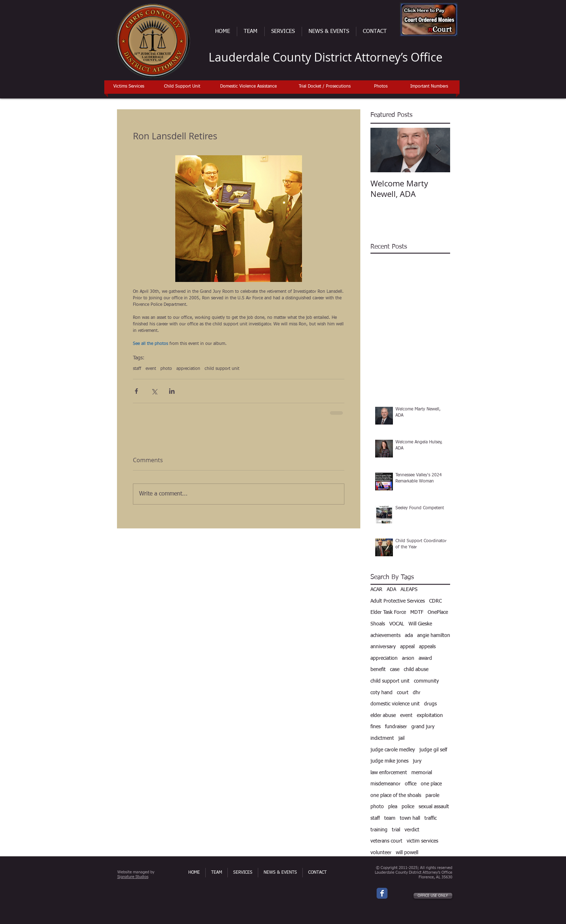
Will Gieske (420, 624)
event (151, 369)
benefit (378, 670)
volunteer (381, 853)
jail (401, 738)
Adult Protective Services (398, 601)
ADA (391, 590)
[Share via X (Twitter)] (154, 391)
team (390, 818)
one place (431, 784)
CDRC (435, 601)
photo (166, 369)
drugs (430, 704)
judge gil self (433, 750)
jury (417, 761)
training (379, 830)
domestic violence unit (395, 704)
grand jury (423, 727)
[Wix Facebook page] (382, 893)
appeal (407, 647)
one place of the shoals (396, 796)
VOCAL (397, 624)
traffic (431, 818)
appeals (427, 647)
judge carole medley (393, 750)
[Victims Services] (129, 87)
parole (432, 796)
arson (408, 658)
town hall (410, 818)
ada (409, 636)
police (408, 807)
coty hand (381, 693)
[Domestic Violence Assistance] (249, 87)
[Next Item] (439, 150)
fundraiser (396, 727)
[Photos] (381, 87)
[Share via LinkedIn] (172, 391)
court (403, 693)
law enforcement (389, 773)
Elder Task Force (388, 612)
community (426, 681)
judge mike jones (389, 761)
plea (393, 807)
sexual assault (434, 807)
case (395, 670)
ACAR (376, 590)
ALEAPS (409, 590)
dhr (417, 693)
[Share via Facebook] (136, 391)
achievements (385, 636)
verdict (412, 830)
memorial (422, 773)
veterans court (386, 841)
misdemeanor (385, 784)
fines (376, 727)
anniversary (383, 647)
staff (137, 369)
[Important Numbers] (429, 87)
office (411, 784)
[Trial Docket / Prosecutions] (325, 87)
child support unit (222, 369)
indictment (382, 738)
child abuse (416, 670)
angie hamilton (434, 636)
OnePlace (438, 612)
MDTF (417, 612)
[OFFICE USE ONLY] (433, 896)
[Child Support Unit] (182, 87)
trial (396, 830)
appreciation (188, 369)
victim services (422, 841)
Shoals (378, 624)
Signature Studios (133, 877)
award (425, 658)
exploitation (430, 716)
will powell (407, 853)
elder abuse (383, 716)
